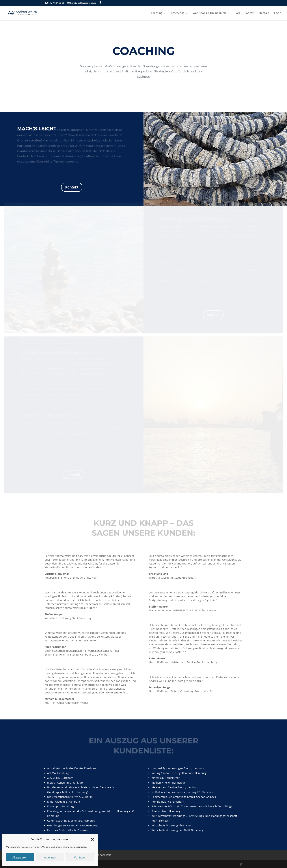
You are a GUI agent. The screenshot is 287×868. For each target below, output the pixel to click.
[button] (92, 839)
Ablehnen (50, 857)
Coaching (157, 13)
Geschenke (178, 13)
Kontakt (264, 13)
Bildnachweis (103, 855)
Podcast (250, 13)
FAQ (237, 13)
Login (278, 13)
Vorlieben (80, 857)
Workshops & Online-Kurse (210, 13)
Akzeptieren (20, 857)
